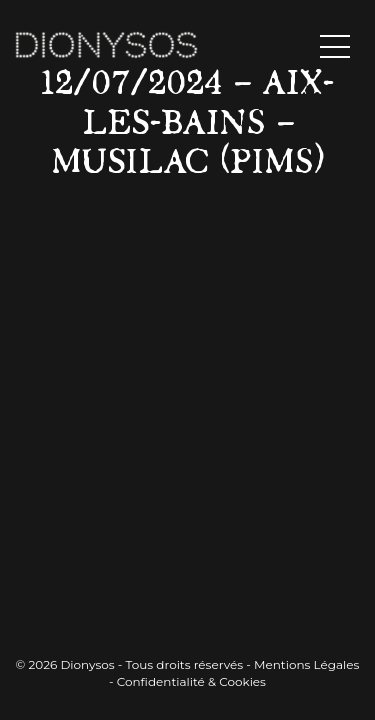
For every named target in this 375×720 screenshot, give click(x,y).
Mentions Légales (306, 664)
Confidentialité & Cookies (191, 681)
